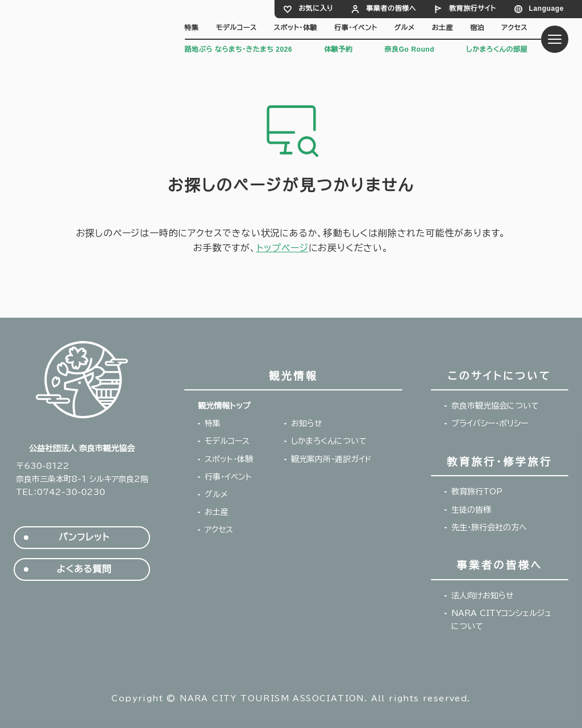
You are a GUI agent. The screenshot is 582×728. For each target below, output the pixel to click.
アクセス (514, 28)
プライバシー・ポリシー (490, 423)
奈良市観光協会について (495, 406)
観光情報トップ (224, 406)
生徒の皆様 (471, 510)
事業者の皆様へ (391, 9)
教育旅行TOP (477, 492)
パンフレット (84, 537)
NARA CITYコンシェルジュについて (501, 620)
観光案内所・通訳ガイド (331, 459)
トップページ (282, 248)
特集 (192, 28)
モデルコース (236, 28)
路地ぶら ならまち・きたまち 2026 (239, 49)
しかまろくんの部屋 (497, 49)
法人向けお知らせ (483, 596)
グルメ (404, 28)
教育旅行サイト (472, 9)
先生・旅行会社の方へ (489, 527)
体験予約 (338, 49)
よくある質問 (84, 569)
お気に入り (316, 9)
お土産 (443, 28)
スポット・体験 (296, 28)
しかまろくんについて (329, 441)
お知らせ (307, 423)
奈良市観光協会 (85, 30)
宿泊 (477, 28)
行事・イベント (356, 28)
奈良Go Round (409, 49)
